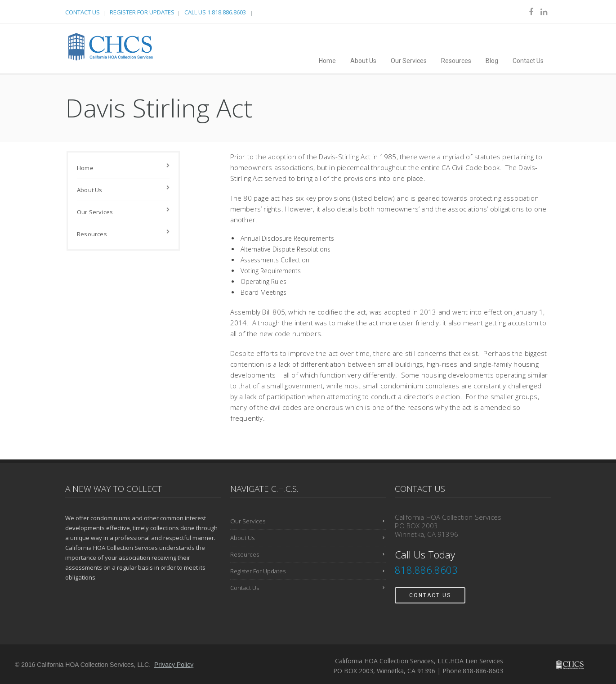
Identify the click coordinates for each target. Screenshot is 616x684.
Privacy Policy (174, 665)
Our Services (409, 61)
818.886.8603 (428, 570)
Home (327, 61)
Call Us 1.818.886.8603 (216, 12)
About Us (363, 61)
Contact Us (83, 12)
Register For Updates (142, 12)
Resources (456, 61)
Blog (492, 61)
